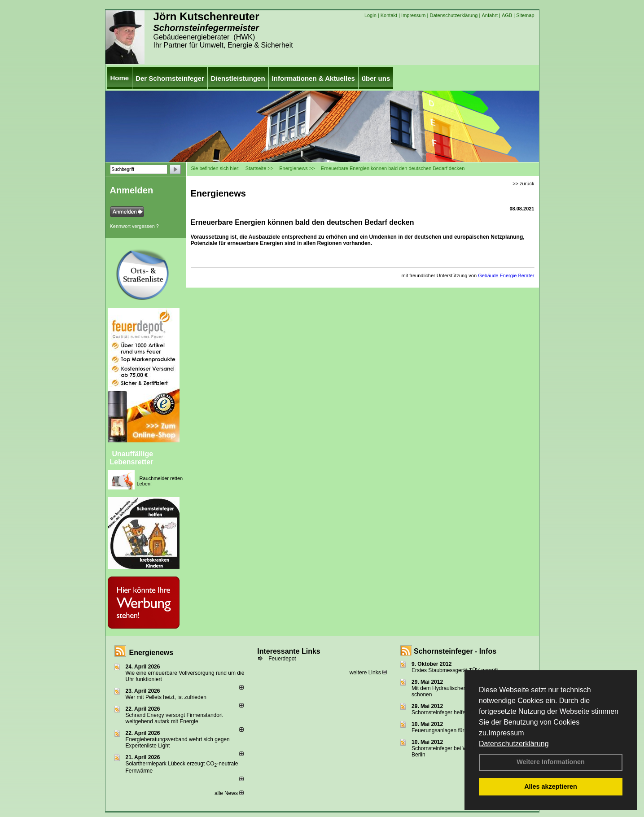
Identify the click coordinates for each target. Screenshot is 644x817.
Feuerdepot (282, 659)
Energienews (151, 653)
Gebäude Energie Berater (506, 275)
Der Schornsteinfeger (170, 78)
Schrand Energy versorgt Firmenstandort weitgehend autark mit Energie (174, 718)
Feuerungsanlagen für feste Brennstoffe (459, 730)
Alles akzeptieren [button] (551, 786)
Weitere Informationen (551, 762)
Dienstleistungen (238, 78)
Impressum (506, 733)
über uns (376, 78)
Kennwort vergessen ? (134, 226)
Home (120, 78)
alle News (229, 793)
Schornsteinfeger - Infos (455, 651)
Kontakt (389, 15)
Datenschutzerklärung (514, 744)
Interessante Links (289, 651)
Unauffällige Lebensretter (132, 458)
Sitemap (525, 15)
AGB (507, 15)
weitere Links (368, 673)
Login (370, 15)
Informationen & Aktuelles (313, 78)
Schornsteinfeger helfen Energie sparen (459, 712)
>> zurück (523, 183)
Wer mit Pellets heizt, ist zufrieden (166, 697)
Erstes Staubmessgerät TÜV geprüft (455, 670)
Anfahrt (489, 15)
